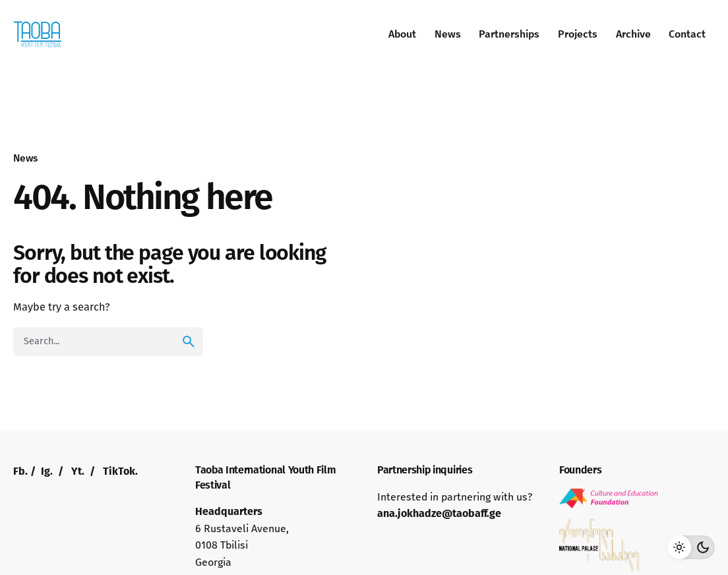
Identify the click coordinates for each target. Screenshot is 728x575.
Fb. (20, 471)
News (25, 158)
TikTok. (120, 471)
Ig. (47, 471)
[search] (189, 342)
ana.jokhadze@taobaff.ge (439, 513)
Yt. (78, 471)
